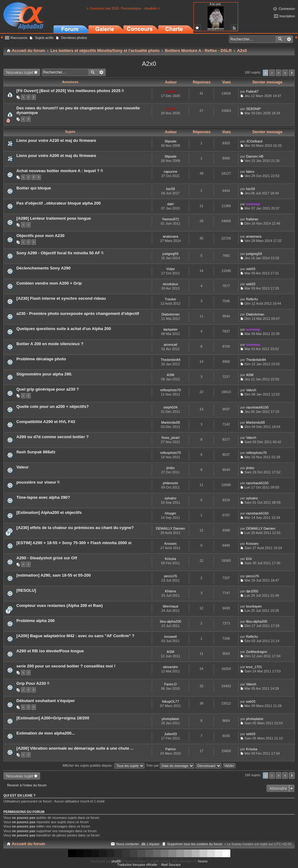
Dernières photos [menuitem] (74, 38)
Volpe (171, 269)
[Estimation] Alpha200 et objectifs (49, 512)
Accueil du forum (28, 844)
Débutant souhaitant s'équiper (46, 701)
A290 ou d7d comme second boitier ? (53, 437)
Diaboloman (170, 314)
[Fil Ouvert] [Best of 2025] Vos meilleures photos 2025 (68, 91)
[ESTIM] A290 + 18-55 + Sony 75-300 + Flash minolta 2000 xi (74, 543)
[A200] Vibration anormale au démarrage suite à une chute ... (75, 748)
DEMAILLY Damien (170, 528)
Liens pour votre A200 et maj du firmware (56, 156)
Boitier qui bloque (34, 188)
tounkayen (254, 606)
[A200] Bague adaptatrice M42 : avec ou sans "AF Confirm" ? (75, 636)
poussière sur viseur (36, 482)
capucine (170, 171)
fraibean (252, 219)
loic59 (170, 189)
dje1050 (252, 591)
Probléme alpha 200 (36, 621)
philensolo (171, 483)
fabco (250, 171)
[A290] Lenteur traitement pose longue (54, 218)
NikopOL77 (170, 701)
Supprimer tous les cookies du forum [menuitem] (195, 844)
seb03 (251, 269)
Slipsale (170, 141)
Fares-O (170, 684)
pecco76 (171, 576)
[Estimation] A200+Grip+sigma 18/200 (53, 718)
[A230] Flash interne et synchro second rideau (61, 298)
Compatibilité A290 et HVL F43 (46, 422)
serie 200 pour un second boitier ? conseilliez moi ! (66, 666)
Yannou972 (170, 219)
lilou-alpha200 (170, 621)
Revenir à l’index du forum (27, 785)
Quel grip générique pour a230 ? (48, 389)
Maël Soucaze (171, 865)
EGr (249, 559)
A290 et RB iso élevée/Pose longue (50, 651)
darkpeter (170, 329)
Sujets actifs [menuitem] (44, 38)
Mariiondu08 (170, 422)
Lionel (170, 91)
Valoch (251, 390)
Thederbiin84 (170, 360)
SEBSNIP (253, 109)
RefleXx (252, 299)
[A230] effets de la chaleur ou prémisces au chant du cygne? (75, 528)
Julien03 (170, 734)
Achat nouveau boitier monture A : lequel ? (58, 171)
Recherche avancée (289, 39)
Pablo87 (252, 91)
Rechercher (280, 39)
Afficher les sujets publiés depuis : (104, 765)
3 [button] (279, 73)
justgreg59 (170, 254)
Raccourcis (19, 38)
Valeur (23, 467)
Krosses (171, 544)
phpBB (116, 861)
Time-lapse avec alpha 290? (43, 497)
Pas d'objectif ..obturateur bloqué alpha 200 (59, 203)
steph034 (170, 407)
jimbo (170, 468)
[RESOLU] (26, 590)
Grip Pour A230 (31, 683)
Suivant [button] (292, 73)
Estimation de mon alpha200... (46, 733)
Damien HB (255, 156)
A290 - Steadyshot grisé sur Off (47, 558)
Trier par (170, 765)
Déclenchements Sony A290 (43, 268)
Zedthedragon (257, 652)
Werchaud (171, 606)
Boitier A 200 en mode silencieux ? (50, 344)
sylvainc (170, 498)
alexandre (170, 667)
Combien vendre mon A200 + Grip (49, 283)
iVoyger (170, 513)
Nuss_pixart (170, 438)
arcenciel (170, 345)
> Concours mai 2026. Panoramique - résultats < (123, 8)
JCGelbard (254, 141)
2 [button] (272, 73)
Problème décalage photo (41, 359)
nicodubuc (170, 284)
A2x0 (149, 64)
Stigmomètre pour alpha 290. (44, 374)
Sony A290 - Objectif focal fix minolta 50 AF (58, 253)
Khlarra (170, 591)
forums (203, 861)
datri (170, 204)
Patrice (170, 749)
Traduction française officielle (137, 865)
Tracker (170, 299)
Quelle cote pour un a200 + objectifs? (53, 406)
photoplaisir (170, 719)
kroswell (171, 637)
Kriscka (170, 559)
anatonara (171, 236)
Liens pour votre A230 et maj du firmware (56, 140)
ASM (171, 375)
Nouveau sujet (20, 72)
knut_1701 (254, 667)
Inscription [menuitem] (287, 16)
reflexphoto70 (170, 390)
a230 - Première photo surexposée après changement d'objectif (78, 313)
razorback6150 (257, 407)
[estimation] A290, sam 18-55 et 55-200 (54, 575)
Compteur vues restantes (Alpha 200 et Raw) (60, 605)
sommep (253, 204)
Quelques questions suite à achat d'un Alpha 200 (64, 329)
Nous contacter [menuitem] (128, 844)
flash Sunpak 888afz (36, 452)
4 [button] (285, 73)
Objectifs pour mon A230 (40, 236)
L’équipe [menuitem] (153, 844)
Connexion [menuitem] (287, 9)
